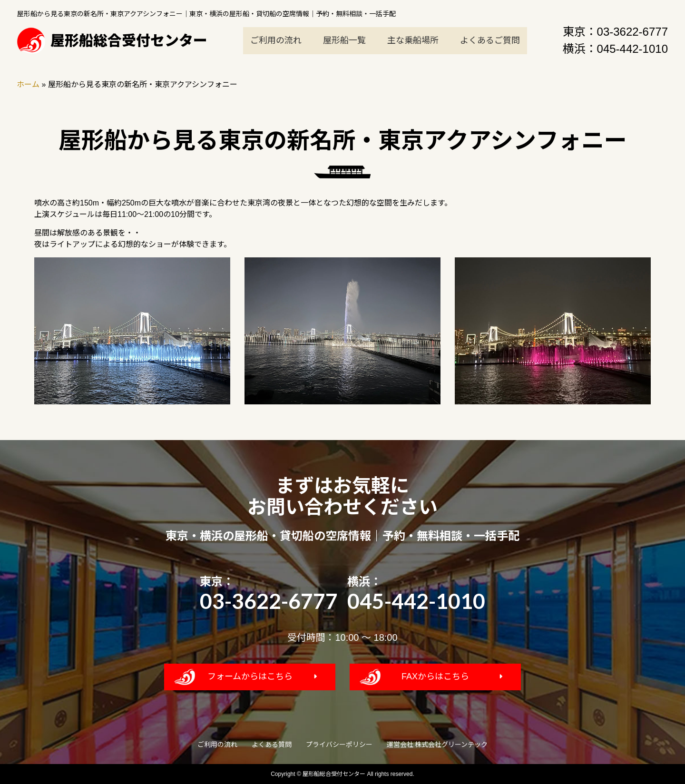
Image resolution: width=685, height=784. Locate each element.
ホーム (28, 84)
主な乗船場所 (413, 40)
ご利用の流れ (276, 40)
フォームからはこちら (250, 676)
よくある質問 (272, 745)
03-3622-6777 (632, 32)
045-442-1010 (632, 49)
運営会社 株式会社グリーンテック (437, 745)
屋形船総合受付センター (112, 40)
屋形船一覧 (344, 40)
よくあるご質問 (490, 40)
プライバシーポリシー (339, 745)
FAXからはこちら (435, 676)
